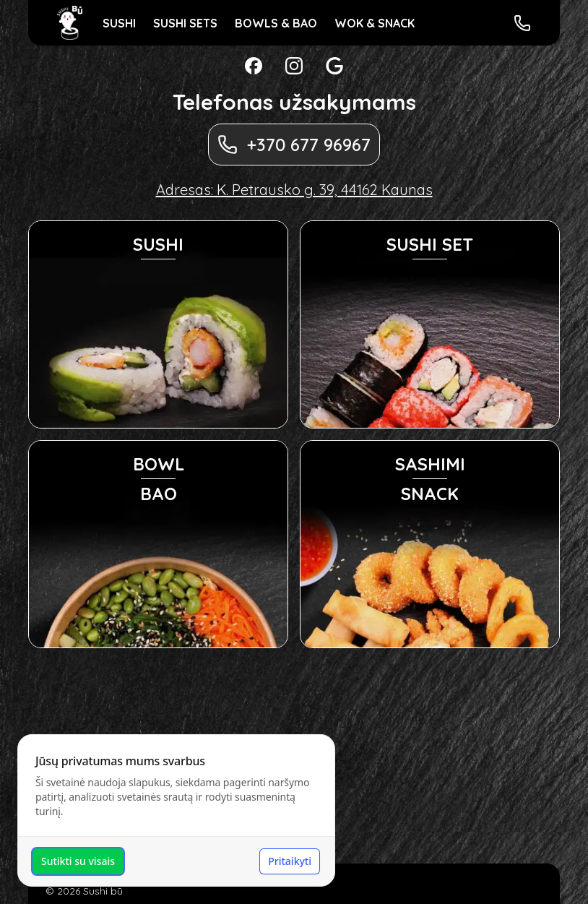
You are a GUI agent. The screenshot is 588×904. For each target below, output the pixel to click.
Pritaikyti (290, 861)
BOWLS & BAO (276, 23)
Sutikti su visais (78, 861)
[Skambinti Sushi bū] (522, 23)
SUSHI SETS (185, 23)
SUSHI (119, 23)
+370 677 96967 (294, 145)
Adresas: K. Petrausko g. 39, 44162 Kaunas (294, 190)
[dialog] (176, 810)
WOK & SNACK (375, 23)
